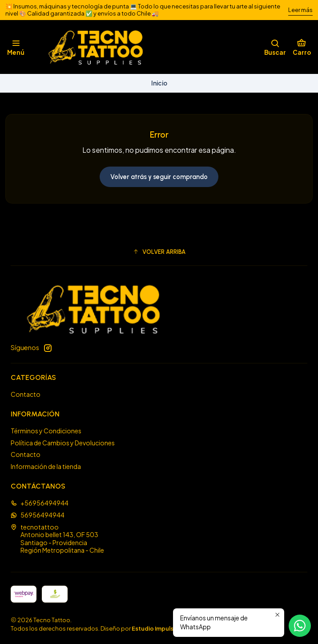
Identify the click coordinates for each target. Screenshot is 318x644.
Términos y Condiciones (46, 431)
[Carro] (302, 47)
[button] (159, 252)
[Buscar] (275, 47)
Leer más (300, 10)
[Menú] (16, 47)
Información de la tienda (46, 466)
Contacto (26, 394)
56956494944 (38, 515)
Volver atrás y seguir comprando (159, 177)
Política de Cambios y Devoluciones (63, 443)
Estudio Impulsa (154, 628)
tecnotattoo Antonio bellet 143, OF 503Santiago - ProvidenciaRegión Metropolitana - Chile (57, 539)
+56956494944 (40, 503)
